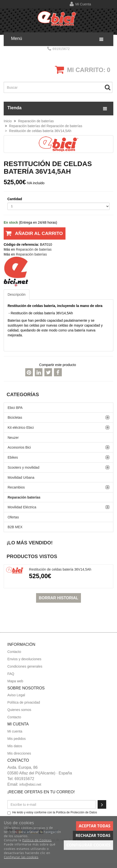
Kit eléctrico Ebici (21, 428)
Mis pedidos (17, 739)
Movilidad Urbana (21, 477)
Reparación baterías (24, 497)
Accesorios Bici (19, 447)
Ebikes (13, 457)
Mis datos (15, 746)
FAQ (11, 674)
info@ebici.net (30, 784)
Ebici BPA (15, 408)
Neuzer (13, 438)
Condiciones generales (25, 666)
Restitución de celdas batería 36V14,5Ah (60, 569)
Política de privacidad (24, 702)
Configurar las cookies (21, 857)
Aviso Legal (16, 695)
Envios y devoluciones (24, 659)
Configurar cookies (88, 845)
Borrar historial (58, 598)
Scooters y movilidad (23, 467)
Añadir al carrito (33, 235)
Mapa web (15, 681)
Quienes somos (19, 710)
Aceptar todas (95, 826)
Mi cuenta (83, 4)
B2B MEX (15, 527)
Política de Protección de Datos (76, 812)
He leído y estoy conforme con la (52, 813)
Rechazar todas (93, 835)
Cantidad (15, 199)
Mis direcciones (19, 753)
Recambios (16, 487)
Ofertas (13, 517)
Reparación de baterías (34, 249)
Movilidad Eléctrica (22, 507)
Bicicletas (15, 417)
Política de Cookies (37, 840)
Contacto (14, 652)
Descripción (17, 294)
